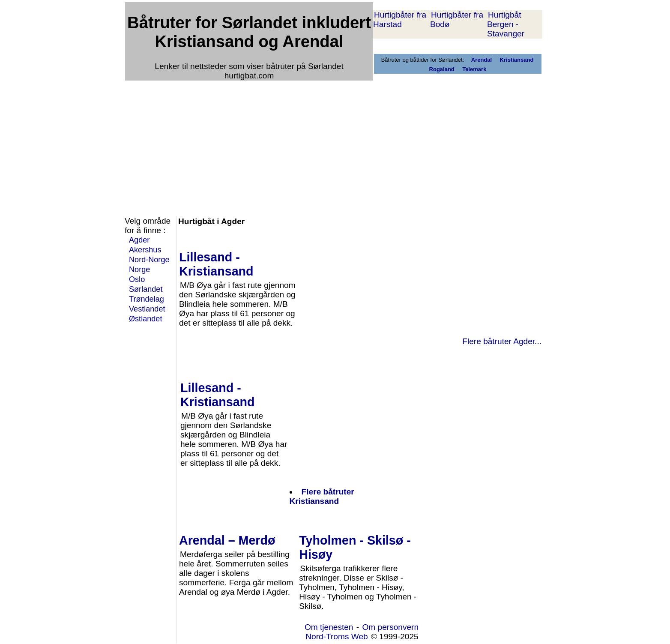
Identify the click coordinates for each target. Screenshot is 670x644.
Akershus (145, 250)
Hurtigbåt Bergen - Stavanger (506, 24)
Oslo (137, 279)
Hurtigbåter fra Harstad (400, 19)
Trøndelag (147, 299)
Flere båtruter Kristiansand (322, 496)
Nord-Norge (149, 260)
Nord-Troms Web (336, 637)
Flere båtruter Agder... (502, 341)
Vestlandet (147, 309)
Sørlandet (146, 289)
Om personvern (390, 627)
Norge (139, 270)
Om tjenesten (329, 627)
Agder (139, 240)
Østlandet (145, 319)
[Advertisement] (334, 142)
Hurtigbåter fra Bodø (457, 19)
